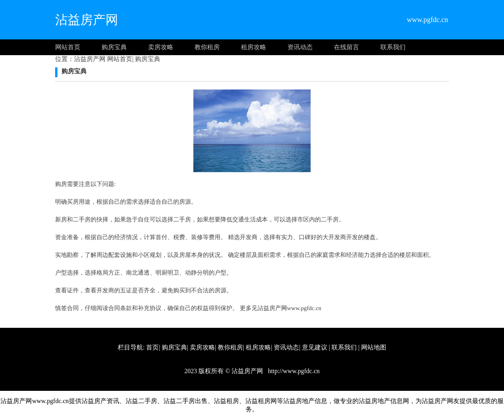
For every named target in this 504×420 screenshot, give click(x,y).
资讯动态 (300, 47)
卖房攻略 (161, 47)
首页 (152, 347)
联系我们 (393, 47)
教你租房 (207, 47)
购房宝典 (114, 47)
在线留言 (346, 47)
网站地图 (374, 347)
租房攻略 (254, 47)
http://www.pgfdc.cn (293, 371)
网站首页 (68, 47)
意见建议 (315, 347)
